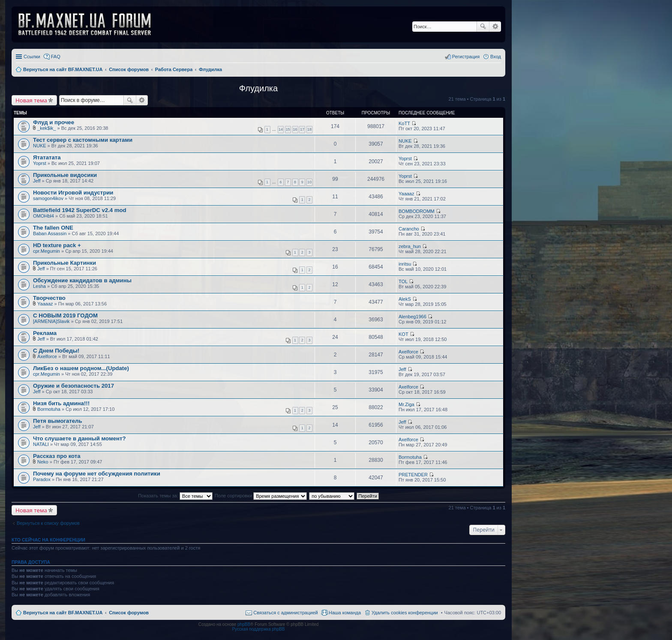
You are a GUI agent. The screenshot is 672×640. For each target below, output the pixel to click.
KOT (403, 334)
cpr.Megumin (46, 251)
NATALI (41, 444)
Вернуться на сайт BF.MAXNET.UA (63, 613)
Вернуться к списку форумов (48, 523)
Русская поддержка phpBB (258, 629)
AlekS (405, 299)
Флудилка (258, 88)
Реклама (45, 333)
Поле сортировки (261, 496)
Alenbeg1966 (412, 317)
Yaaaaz (406, 194)
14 (281, 129)
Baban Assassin (50, 233)
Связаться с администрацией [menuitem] (285, 613)
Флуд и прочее (54, 122)
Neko (43, 462)
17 (302, 129)
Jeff (37, 181)
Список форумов (129, 613)
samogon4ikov (48, 198)
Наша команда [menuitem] (345, 613)
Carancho (409, 229)
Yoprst (40, 163)
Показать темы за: (175, 496)
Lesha (39, 286)
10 (309, 182)
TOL (403, 281)
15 (288, 129)
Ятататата (47, 157)
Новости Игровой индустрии (73, 193)
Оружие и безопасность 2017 (73, 386)
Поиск (483, 27)
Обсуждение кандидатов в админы (82, 280)
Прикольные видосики (65, 175)
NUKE (40, 146)
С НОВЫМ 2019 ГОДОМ (65, 316)
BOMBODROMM (417, 211)
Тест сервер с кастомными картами (83, 140)
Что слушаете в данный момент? (79, 438)
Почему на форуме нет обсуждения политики (97, 474)
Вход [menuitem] (496, 57)
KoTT (404, 123)
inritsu (405, 264)
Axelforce (47, 356)
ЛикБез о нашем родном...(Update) (81, 368)
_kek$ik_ (46, 128)
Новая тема (31, 100)
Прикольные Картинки (64, 263)
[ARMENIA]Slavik (51, 321)
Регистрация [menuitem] (466, 57)
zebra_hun (410, 246)
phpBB (244, 624)
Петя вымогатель (58, 421)
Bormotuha (49, 409)
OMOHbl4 (43, 216)
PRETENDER (413, 475)
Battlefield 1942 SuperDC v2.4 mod (80, 210)
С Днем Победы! (56, 351)
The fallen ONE (53, 228)
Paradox (42, 479)
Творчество (49, 298)
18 (309, 129)
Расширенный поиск (495, 27)
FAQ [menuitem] (56, 57)
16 (295, 129)
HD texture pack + (57, 245)
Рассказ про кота (57, 456)
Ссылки (32, 57)
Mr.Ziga (406, 404)
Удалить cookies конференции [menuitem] (405, 613)
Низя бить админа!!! (61, 403)
